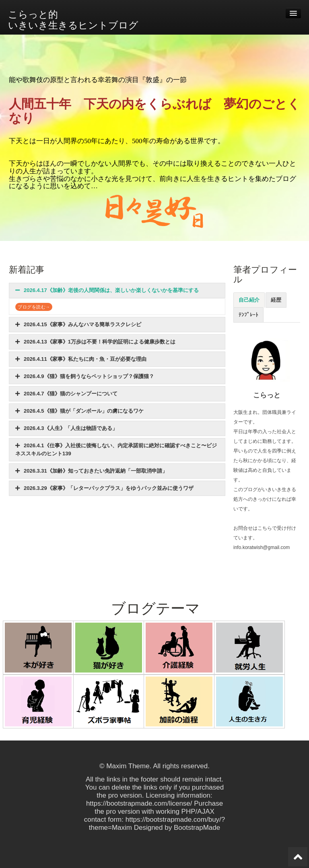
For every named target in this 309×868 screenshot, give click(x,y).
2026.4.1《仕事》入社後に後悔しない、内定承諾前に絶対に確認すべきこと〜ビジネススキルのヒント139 (116, 449)
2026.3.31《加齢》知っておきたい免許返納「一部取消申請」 (91, 471)
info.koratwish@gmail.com (262, 547)
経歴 (276, 300)
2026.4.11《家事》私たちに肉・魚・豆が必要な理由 (81, 359)
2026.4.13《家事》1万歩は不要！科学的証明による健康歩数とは (95, 342)
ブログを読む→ (34, 307)
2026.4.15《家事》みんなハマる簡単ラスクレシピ (78, 324)
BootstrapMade (197, 828)
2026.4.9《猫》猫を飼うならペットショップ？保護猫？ (85, 376)
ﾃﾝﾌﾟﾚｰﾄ (248, 315)
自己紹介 (249, 300)
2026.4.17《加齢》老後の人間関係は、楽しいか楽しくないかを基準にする (107, 290)
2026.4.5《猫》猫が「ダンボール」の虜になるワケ (79, 411)
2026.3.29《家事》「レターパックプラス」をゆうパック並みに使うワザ (104, 488)
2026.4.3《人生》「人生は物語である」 (66, 428)
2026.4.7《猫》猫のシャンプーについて (66, 394)
